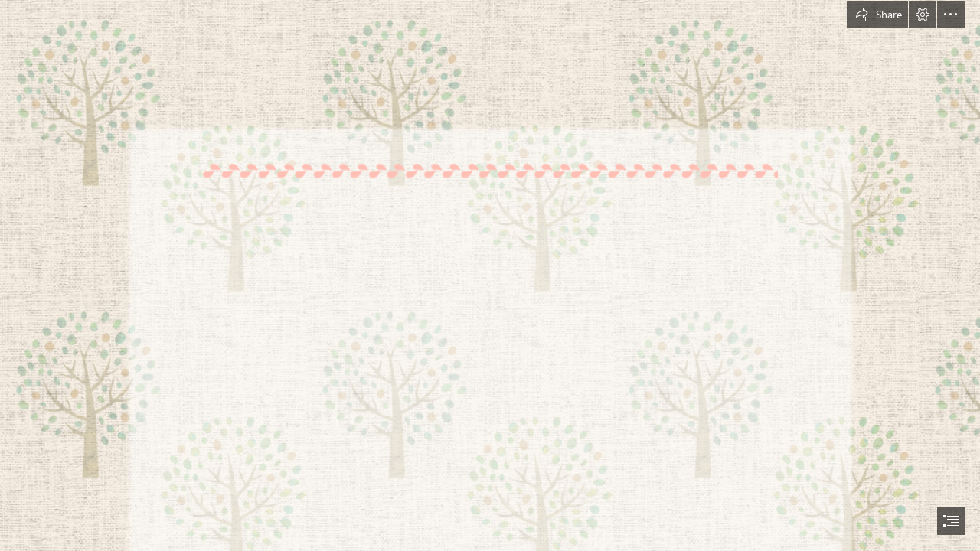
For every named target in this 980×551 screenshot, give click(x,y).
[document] (490, 275)
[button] (877, 15)
